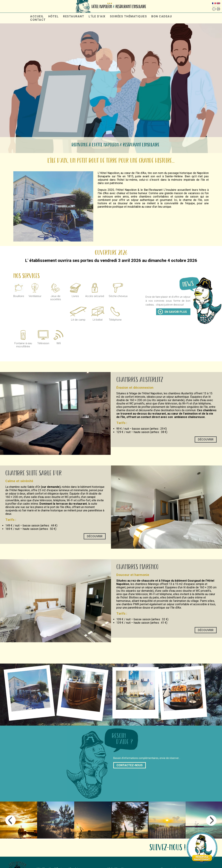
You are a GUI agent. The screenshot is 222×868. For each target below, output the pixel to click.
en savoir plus (176, 312)
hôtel (54, 16)
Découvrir (206, 439)
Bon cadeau (162, 16)
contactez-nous (130, 765)
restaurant (74, 16)
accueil (37, 16)
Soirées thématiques (128, 16)
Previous (11, 820)
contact (38, 20)
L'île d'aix (97, 16)
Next (211, 820)
